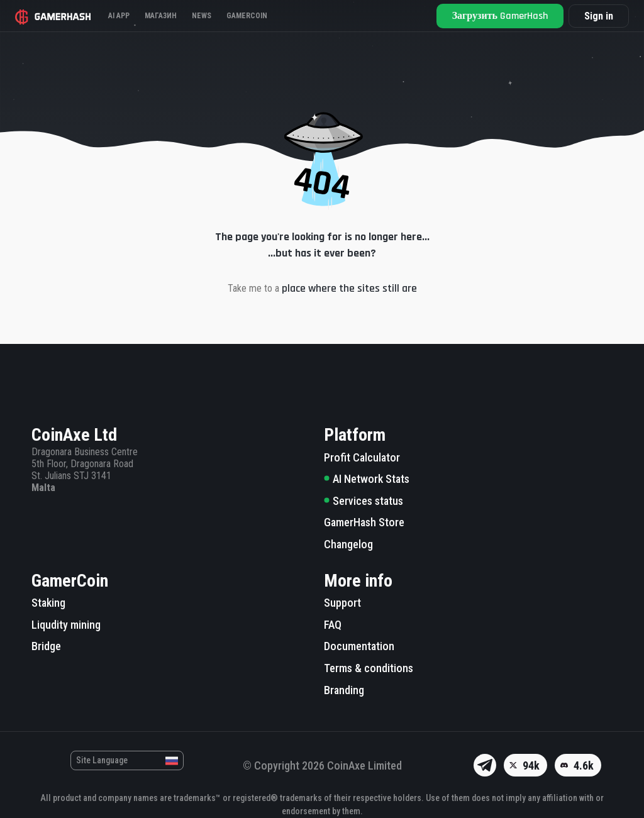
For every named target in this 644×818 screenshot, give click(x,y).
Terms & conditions (369, 668)
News (202, 16)
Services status (364, 501)
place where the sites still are (349, 288)
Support (342, 603)
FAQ (333, 625)
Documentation (359, 646)
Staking (48, 603)
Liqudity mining (66, 625)
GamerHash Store (364, 522)
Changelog (348, 544)
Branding (344, 690)
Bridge (46, 646)
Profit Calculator (362, 457)
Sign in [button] (599, 16)
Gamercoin (247, 16)
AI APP (119, 16)
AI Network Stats (367, 479)
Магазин (161, 16)
